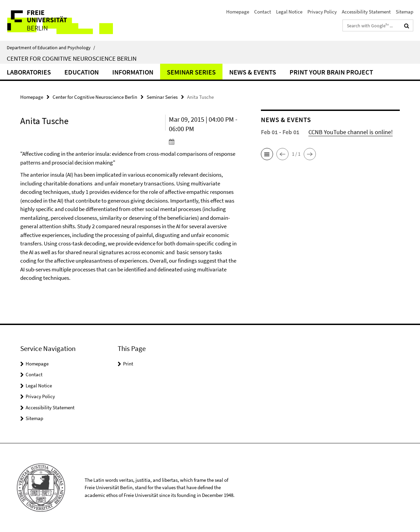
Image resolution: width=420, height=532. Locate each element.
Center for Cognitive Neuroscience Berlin (72, 58)
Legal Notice (289, 12)
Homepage (238, 12)
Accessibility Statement (366, 12)
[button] (267, 154)
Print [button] (128, 364)
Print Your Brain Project (331, 72)
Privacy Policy (322, 12)
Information (133, 72)
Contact (263, 12)
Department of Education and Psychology (51, 48)
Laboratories (29, 72)
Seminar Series (191, 72)
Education (82, 72)
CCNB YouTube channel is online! (351, 132)
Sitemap (404, 12)
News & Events (253, 72)
